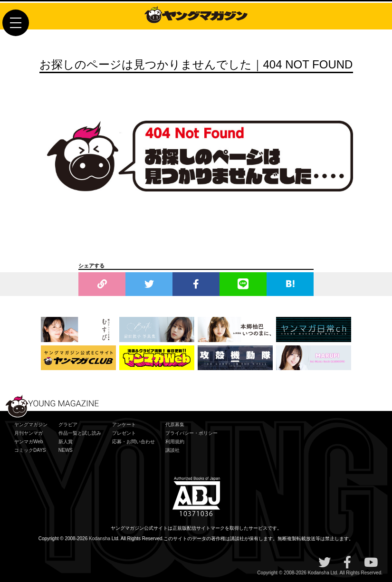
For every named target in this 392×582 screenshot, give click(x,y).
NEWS (66, 450)
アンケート (124, 425)
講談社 (172, 450)
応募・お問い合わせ (134, 442)
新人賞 (66, 442)
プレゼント (124, 433)
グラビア (68, 425)
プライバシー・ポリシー (191, 433)
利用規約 (175, 442)
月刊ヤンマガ (29, 433)
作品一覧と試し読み (80, 433)
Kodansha (100, 539)
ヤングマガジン (31, 425)
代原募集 (175, 425)
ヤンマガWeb (29, 442)
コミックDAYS (30, 450)
